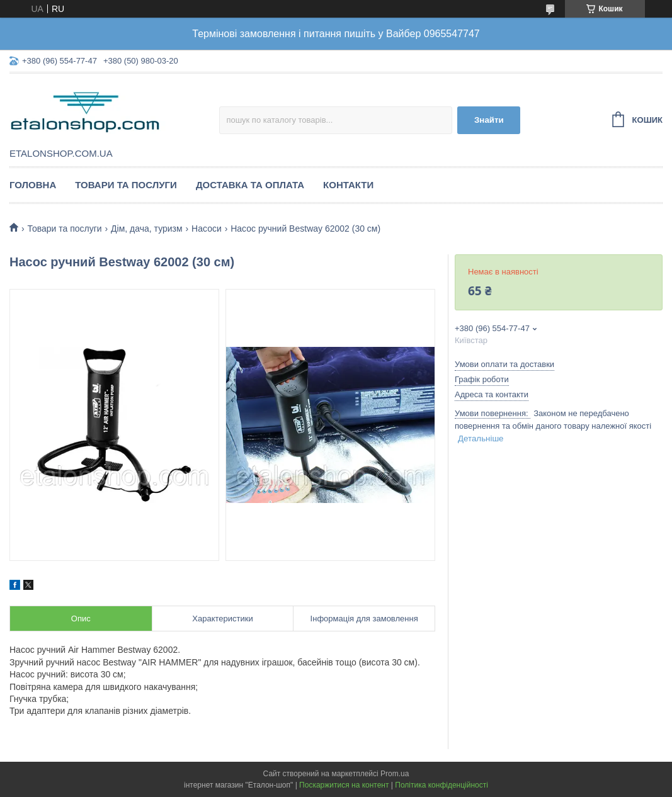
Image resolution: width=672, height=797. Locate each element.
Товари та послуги (126, 185)
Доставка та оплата (250, 185)
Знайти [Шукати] (489, 120)
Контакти (348, 185)
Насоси (207, 229)
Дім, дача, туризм (147, 229)
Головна (33, 185)
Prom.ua (395, 774)
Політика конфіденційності (441, 785)
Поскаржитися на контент (344, 785)
